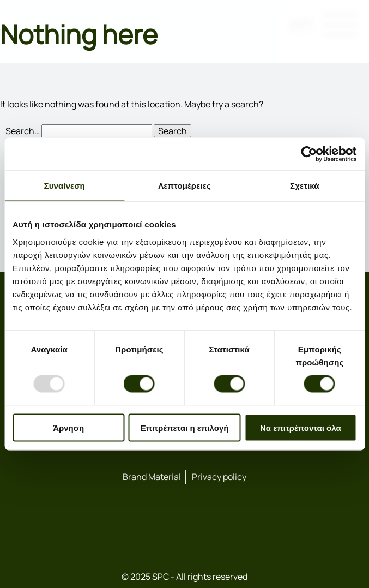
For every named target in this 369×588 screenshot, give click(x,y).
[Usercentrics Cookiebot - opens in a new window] (309, 154)
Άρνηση (68, 427)
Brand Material (152, 477)
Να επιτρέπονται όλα (301, 427)
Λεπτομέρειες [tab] (185, 186)
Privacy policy (219, 477)
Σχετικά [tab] (304, 186)
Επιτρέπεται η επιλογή (185, 427)
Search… (23, 131)
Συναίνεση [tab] (65, 186)
